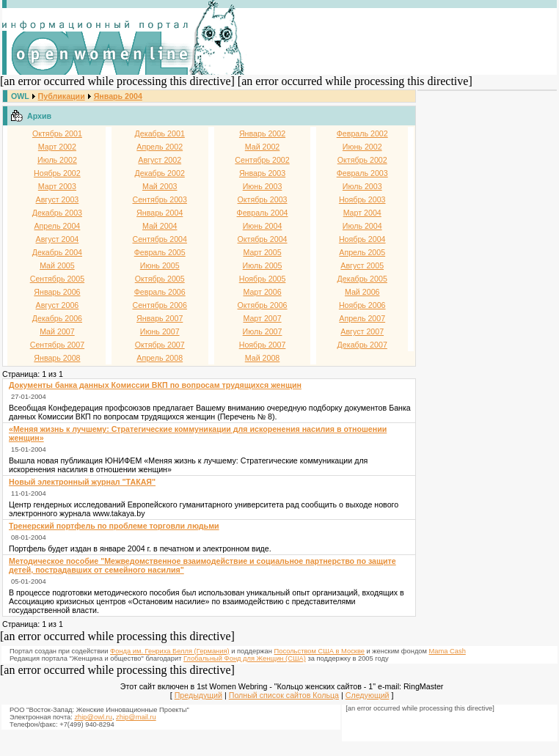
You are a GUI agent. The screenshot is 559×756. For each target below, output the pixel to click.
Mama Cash (447, 651)
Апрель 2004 (57, 226)
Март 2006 (262, 292)
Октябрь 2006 (263, 305)
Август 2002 (160, 160)
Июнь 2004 (263, 226)
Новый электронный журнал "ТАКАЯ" (82, 482)
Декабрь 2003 (57, 213)
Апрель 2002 (160, 147)
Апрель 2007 (362, 318)
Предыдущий (198, 695)
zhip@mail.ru (136, 717)
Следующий (368, 695)
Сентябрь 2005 (57, 279)
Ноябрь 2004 (362, 239)
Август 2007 (362, 331)
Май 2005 (57, 265)
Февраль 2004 (263, 213)
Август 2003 (58, 199)
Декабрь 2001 (160, 133)
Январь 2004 (118, 96)
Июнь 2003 (263, 186)
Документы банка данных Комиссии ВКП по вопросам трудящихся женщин (155, 385)
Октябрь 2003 (263, 199)
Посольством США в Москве (319, 651)
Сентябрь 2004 (160, 239)
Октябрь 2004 (263, 239)
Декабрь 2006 (57, 318)
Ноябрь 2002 (57, 173)
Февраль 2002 (362, 133)
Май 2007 (57, 331)
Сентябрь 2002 (262, 160)
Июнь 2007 (160, 331)
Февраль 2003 (362, 173)
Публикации (62, 96)
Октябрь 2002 (362, 160)
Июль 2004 (362, 226)
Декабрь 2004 (57, 252)
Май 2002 (263, 147)
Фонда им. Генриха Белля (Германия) (170, 651)
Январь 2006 (57, 292)
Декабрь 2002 (160, 173)
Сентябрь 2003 (160, 199)
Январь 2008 (57, 358)
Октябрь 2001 (57, 133)
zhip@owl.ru (93, 717)
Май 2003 (160, 186)
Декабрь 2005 (362, 279)
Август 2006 (58, 305)
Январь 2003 (262, 173)
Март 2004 (362, 213)
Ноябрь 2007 (263, 345)
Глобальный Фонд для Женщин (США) (245, 658)
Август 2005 (362, 265)
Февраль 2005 (160, 252)
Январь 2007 (160, 318)
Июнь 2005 (160, 265)
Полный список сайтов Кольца (284, 695)
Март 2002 (57, 147)
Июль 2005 (263, 265)
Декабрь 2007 (362, 345)
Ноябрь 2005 (263, 279)
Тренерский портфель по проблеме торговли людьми (114, 526)
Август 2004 (58, 239)
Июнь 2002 (362, 147)
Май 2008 (263, 358)
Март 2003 (57, 186)
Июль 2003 (362, 186)
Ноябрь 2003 (362, 199)
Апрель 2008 (160, 358)
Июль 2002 (57, 160)
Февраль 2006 (160, 292)
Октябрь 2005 (160, 279)
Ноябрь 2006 (362, 305)
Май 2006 (362, 292)
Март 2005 (262, 252)
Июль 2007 (263, 331)
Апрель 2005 (362, 252)
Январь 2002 (262, 133)
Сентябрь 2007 (57, 345)
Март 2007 (262, 318)
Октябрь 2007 (160, 345)
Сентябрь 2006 (160, 305)
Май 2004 (160, 226)
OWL (20, 96)
